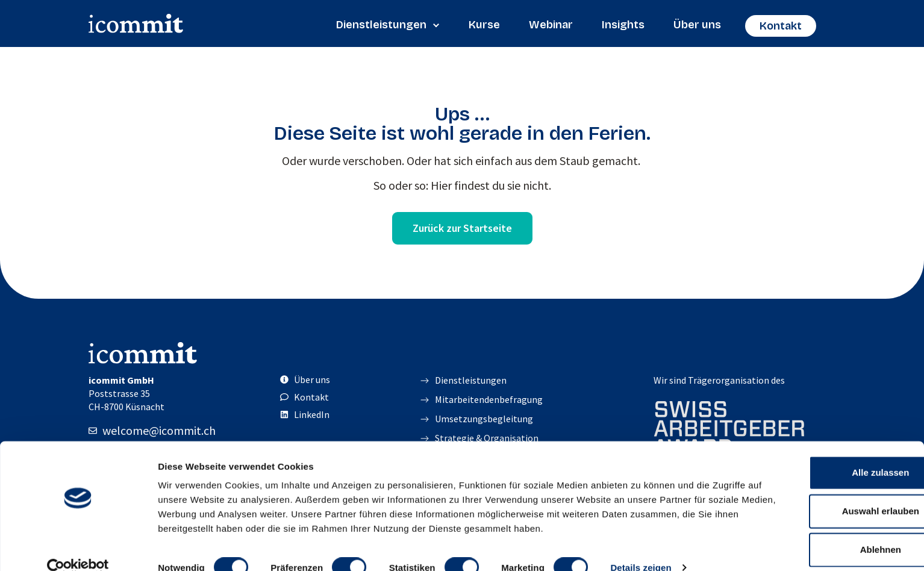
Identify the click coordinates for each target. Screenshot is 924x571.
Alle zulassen (823, 438)
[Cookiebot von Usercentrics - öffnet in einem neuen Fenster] (78, 548)
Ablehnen (823, 515)
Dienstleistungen (388, 25)
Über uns (697, 25)
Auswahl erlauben (823, 476)
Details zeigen (641, 547)
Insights (623, 25)
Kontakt (781, 26)
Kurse (484, 25)
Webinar (551, 25)
